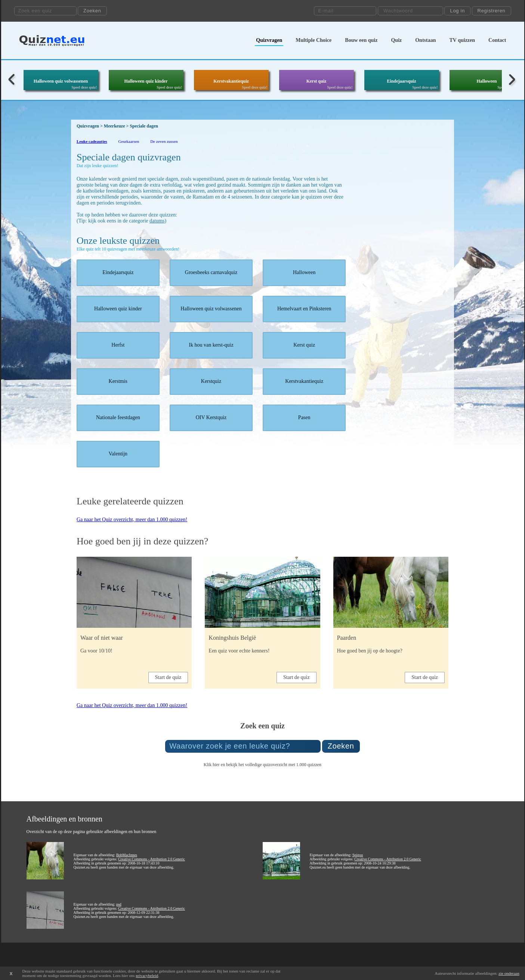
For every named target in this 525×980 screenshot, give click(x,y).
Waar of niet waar (102, 638)
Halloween (487, 81)
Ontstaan (425, 40)
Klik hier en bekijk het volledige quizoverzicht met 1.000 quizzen (262, 765)
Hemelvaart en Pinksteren (304, 309)
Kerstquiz (211, 381)
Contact (497, 40)
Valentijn (118, 454)
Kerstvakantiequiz (231, 81)
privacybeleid (147, 976)
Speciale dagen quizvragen (129, 157)
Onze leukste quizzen (118, 241)
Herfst (118, 345)
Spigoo (358, 855)
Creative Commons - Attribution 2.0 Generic (152, 859)
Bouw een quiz (361, 40)
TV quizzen (462, 40)
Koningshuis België (232, 638)
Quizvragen (269, 40)
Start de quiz (168, 677)
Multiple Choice (314, 40)
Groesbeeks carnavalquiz (211, 272)
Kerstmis (118, 381)
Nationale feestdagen (118, 417)
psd (119, 904)
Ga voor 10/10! (96, 651)
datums (157, 221)
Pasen (304, 417)
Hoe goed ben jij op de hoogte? (370, 651)
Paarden (347, 638)
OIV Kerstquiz (211, 417)
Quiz (396, 40)
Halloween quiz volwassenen (61, 81)
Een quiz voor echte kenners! (239, 651)
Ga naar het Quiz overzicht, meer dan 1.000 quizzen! (132, 520)
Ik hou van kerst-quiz (211, 345)
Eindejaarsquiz (401, 81)
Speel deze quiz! (84, 87)
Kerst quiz (316, 81)
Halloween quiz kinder (146, 81)
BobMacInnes (127, 855)
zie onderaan (509, 973)
